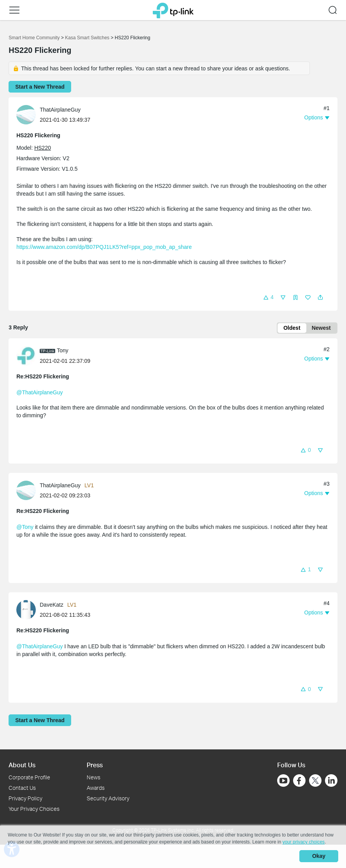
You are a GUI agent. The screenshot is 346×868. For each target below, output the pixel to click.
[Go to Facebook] (299, 781)
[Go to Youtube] (283, 781)
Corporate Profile (29, 778)
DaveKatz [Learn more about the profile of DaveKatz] (52, 605)
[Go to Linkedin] (331, 781)
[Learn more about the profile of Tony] (28, 356)
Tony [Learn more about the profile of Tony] (63, 351)
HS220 (43, 148)
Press (95, 765)
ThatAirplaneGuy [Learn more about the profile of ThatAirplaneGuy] (60, 110)
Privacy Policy (25, 798)
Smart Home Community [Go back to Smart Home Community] (34, 38)
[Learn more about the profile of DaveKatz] (28, 610)
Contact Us (22, 788)
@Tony (25, 527)
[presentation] (26, 115)
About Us (22, 765)
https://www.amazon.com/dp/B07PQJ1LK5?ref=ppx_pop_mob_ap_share (104, 247)
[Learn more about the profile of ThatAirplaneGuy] (28, 114)
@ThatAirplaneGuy (39, 393)
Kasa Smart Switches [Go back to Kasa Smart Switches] (87, 38)
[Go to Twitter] (315, 782)
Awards (96, 788)
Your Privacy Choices (34, 809)
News (93, 778)
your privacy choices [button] (303, 842)
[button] (14, 10)
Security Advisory (108, 798)
